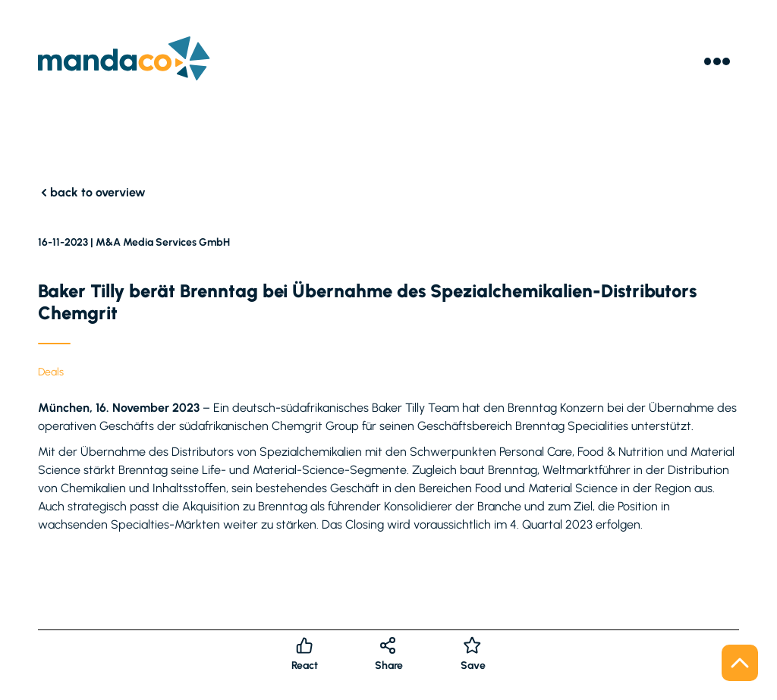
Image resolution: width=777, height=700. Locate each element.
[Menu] (717, 61)
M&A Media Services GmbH (163, 242)
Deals (51, 372)
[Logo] (124, 61)
